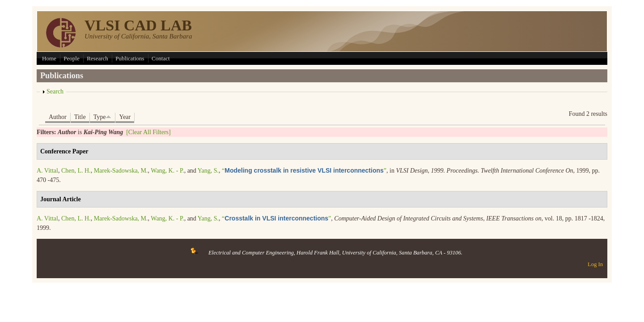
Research (97, 58)
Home (49, 58)
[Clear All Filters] (148, 132)
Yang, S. (208, 171)
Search (55, 91)
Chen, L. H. (76, 171)
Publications (130, 58)
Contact (161, 58)
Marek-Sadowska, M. (121, 171)
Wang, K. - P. (167, 171)
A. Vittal (47, 171)
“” (304, 171)
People (71, 58)
